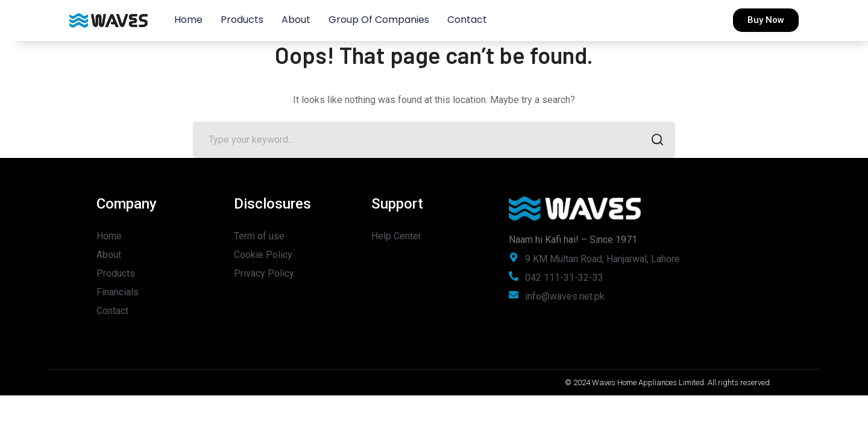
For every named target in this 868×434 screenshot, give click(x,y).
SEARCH (654, 141)
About (296, 20)
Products (242, 20)
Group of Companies (379, 20)
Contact (467, 20)
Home (188, 20)
